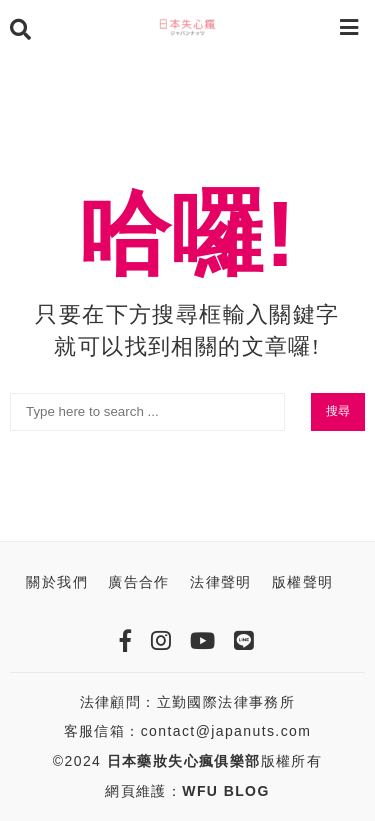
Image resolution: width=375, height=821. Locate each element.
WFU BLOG (225, 791)
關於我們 (57, 582)
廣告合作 (139, 582)
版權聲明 (303, 582)
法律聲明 (221, 582)
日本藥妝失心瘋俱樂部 (184, 761)
